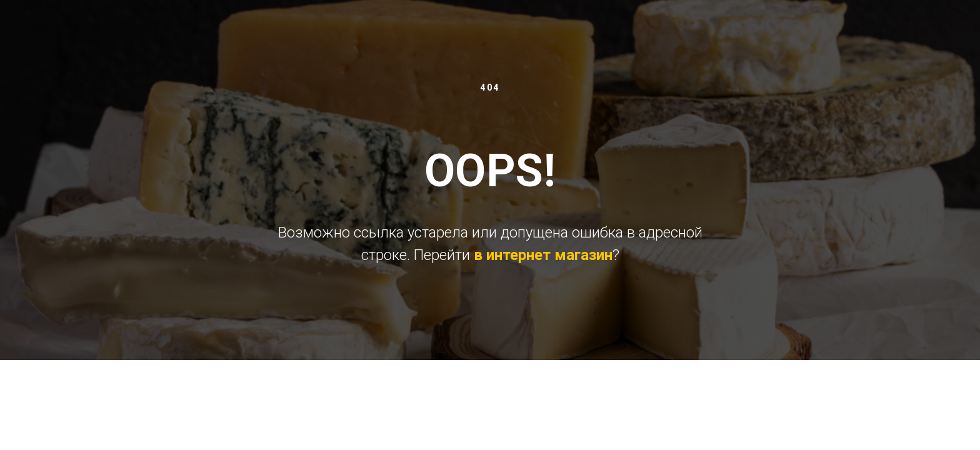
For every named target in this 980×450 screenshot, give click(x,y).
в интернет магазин (543, 255)
